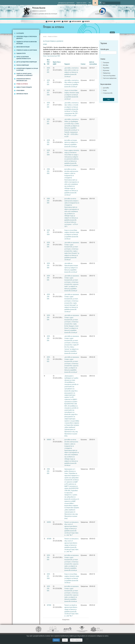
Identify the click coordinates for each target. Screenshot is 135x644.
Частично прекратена (109, 78)
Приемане (56, 640)
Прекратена (106, 73)
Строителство (107, 93)
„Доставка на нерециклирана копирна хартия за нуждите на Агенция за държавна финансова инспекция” (71, 268)
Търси (109, 99)
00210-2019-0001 (49, 266)
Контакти (87, 21)
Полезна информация (23, 65)
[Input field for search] (111, 3)
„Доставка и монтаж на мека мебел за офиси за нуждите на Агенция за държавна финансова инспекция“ (71, 72)
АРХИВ (45, 44)
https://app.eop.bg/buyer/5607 (52, 56)
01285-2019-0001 (49, 201)
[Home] (95, 3)
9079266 (49, 539)
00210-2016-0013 (49, 359)
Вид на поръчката (106, 84)
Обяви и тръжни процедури (24, 87)
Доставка (105, 88)
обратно (112, 32)
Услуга (104, 90)
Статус (83, 64)
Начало (45, 37)
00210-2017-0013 (49, 70)
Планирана (105, 63)
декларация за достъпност (66, 3)
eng (90, 3)
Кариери (58, 21)
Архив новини (20, 91)
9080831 (49, 440)
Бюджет (66, 21)
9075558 (49, 605)
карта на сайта (81, 3)
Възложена (105, 68)
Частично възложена (108, 76)
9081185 (49, 522)
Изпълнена (105, 70)
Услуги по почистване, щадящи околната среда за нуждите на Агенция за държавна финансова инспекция (72, 235)
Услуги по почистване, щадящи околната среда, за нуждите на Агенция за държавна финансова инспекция (72, 578)
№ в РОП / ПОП (49, 62)
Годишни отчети (21, 53)
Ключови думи (105, 49)
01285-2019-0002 (49, 171)
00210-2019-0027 (49, 142)
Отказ (65, 640)
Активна (105, 65)
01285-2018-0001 (49, 471)
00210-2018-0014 (49, 245)
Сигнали (50, 21)
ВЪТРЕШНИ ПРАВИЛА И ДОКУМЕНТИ (53, 41)
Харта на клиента (76, 21)
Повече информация (76, 640)
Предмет (67, 64)
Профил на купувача (22, 84)
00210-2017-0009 (49, 93)
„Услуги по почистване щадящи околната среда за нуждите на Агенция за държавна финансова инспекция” (72, 95)
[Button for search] (100, 3)
